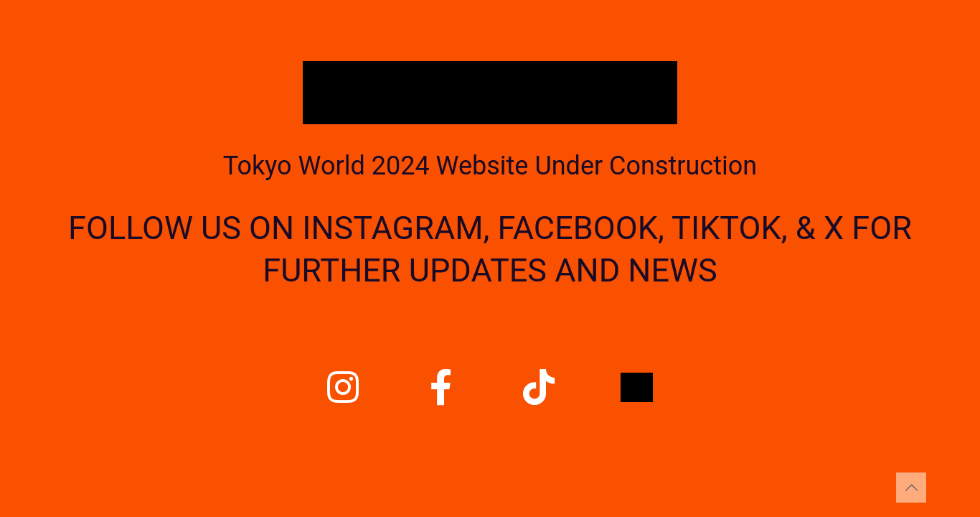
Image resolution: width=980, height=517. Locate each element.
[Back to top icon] (911, 488)
